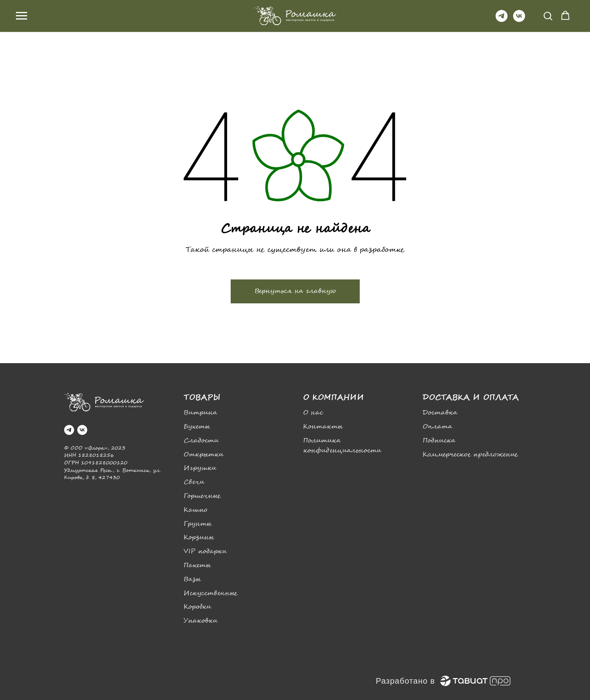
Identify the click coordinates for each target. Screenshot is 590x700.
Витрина (200, 413)
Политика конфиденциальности (342, 446)
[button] (548, 16)
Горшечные (202, 496)
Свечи (194, 482)
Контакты (323, 427)
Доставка (440, 413)
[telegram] (502, 20)
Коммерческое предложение (470, 455)
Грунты (198, 524)
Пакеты (197, 565)
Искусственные (211, 593)
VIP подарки (205, 552)
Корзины (199, 538)
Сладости (201, 441)
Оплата (437, 427)
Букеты (197, 427)
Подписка (439, 441)
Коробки (197, 607)
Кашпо (195, 510)
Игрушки (200, 468)
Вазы (192, 579)
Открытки (204, 455)
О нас (313, 413)
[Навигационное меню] (22, 16)
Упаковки (201, 621)
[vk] (519, 20)
